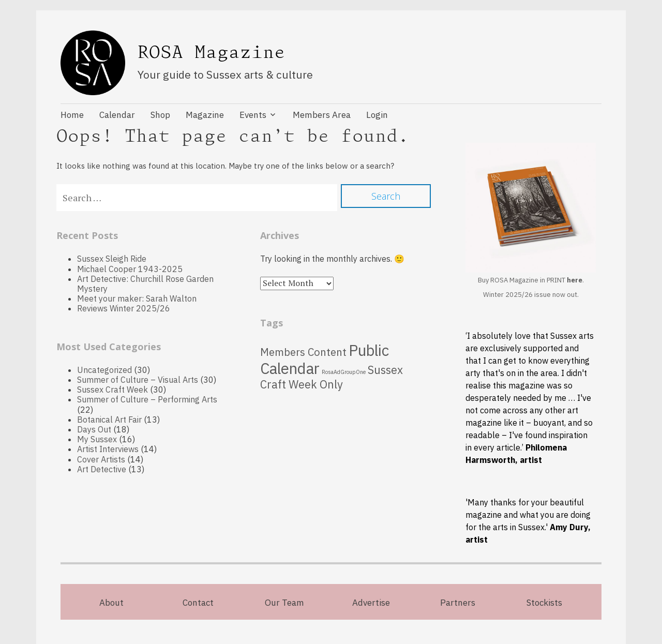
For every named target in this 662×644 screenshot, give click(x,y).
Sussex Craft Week (112, 390)
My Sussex (97, 439)
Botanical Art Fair (109, 420)
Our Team (284, 603)
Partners (458, 603)
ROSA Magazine (212, 52)
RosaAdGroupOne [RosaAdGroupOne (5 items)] (344, 372)
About (111, 603)
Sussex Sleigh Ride (112, 259)
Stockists (544, 603)
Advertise (371, 603)
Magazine (205, 115)
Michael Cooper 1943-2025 (130, 269)
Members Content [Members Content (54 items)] (303, 352)
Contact (198, 603)
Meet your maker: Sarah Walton (137, 298)
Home (72, 115)
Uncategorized (104, 370)
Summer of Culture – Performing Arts (147, 399)
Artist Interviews (108, 449)
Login (377, 115)
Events (253, 115)
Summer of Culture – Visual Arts (138, 380)
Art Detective (102, 469)
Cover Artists (101, 459)
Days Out (94, 429)
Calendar (117, 115)
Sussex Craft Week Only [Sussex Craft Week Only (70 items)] (332, 377)
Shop (160, 115)
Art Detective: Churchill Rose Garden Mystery (145, 284)
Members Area (322, 115)
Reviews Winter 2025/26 (124, 308)
